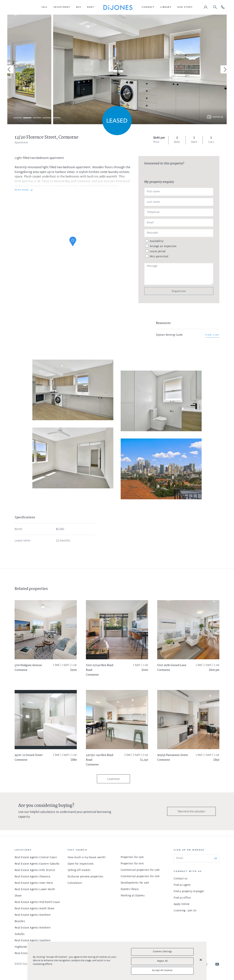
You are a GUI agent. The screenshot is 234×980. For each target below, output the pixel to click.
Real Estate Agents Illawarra (32, 877)
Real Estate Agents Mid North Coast (37, 902)
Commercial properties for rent (140, 877)
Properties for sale (132, 857)
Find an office (182, 898)
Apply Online (182, 904)
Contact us (181, 879)
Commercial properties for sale (140, 870)
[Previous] (10, 69)
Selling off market (79, 870)
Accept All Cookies (162, 971)
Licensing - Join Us (185, 911)
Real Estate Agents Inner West (34, 883)
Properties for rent (132, 864)
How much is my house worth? (87, 858)
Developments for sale (135, 883)
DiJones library (130, 889)
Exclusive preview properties (85, 877)
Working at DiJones (133, 896)
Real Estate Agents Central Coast (36, 858)
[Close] (201, 960)
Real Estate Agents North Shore (34, 909)
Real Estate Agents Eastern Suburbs (37, 864)
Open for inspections (81, 864)
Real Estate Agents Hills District (35, 870)
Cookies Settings (162, 952)
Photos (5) (218, 117)
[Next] (224, 69)
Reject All (162, 961)
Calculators (75, 883)
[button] (45, 7)
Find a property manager (189, 892)
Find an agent (182, 885)
